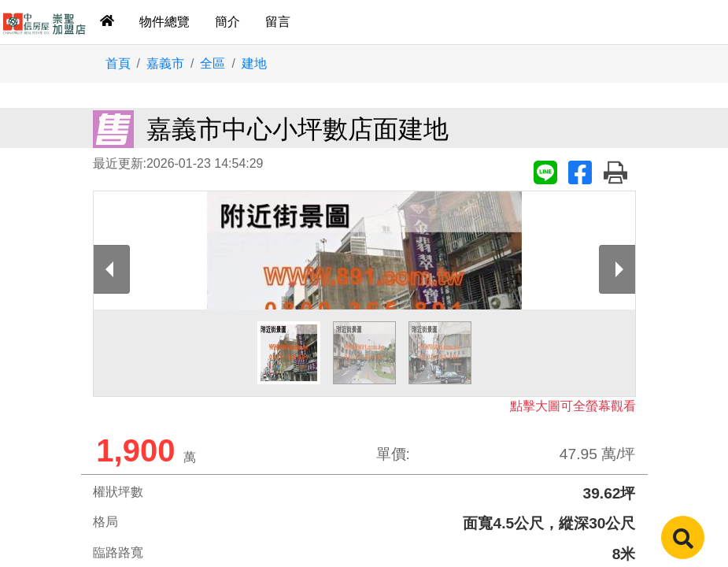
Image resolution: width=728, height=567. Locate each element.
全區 (212, 63)
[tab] (107, 22)
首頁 (118, 63)
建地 (254, 63)
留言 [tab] (278, 22)
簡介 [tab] (227, 22)
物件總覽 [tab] (164, 22)
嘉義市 (165, 63)
